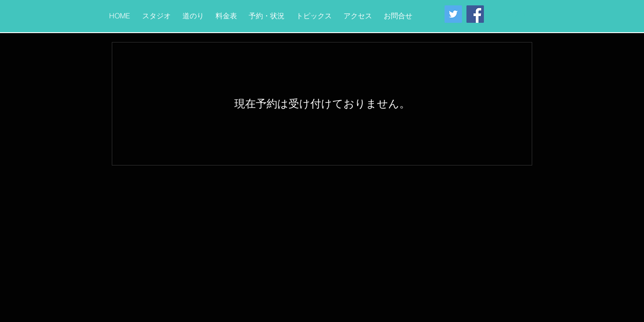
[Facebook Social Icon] (475, 14)
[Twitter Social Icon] (453, 14)
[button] (156, 12)
